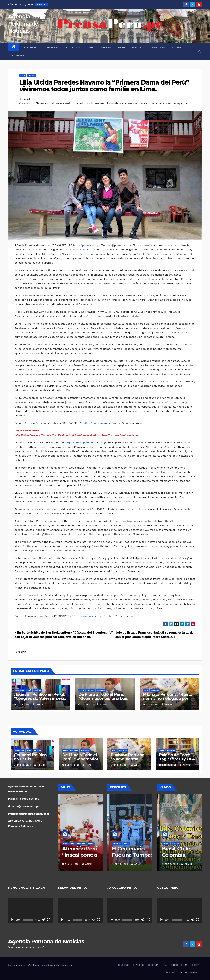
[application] (31, 910)
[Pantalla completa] (49, 920)
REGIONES (158, 47)
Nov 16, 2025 (120, 864)
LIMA (91, 47)
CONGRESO (30, 47)
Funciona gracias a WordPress (24, 965)
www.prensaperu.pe (176, 103)
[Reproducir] (12, 920)
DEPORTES (52, 47)
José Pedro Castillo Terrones (89, 103)
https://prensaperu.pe (87, 245)
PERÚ (122, 47)
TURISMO (18, 56)
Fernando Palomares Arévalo (55, 103)
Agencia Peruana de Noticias (23, 24)
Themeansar (66, 965)
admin (28, 99)
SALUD (176, 47)
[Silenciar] (44, 920)
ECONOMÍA (73, 47)
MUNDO (106, 47)
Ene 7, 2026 (169, 864)
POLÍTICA (138, 47)
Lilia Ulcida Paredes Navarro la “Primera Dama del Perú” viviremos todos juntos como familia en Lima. (104, 86)
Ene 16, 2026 (24, 765)
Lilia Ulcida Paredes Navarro (121, 103)
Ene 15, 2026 (121, 765)
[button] (199, 51)
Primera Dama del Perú (151, 103)
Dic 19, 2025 (70, 864)
